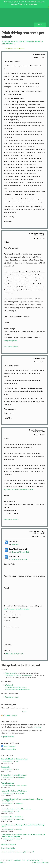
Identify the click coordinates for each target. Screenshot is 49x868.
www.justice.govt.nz (10, 341)
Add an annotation (11, 673)
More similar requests (9, 844)
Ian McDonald (20, 793)
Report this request (8, 737)
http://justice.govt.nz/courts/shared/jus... (17, 609)
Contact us (17, 860)
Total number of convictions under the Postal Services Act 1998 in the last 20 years (23, 836)
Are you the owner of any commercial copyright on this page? (18, 852)
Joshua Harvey (20, 819)
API (42, 860)
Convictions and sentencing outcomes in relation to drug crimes (23, 826)
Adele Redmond (20, 777)
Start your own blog (10, 749)
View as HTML (24, 552)
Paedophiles (6, 767)
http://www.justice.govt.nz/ (14, 654)
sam (17, 761)
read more (38, 727)
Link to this (44, 225)
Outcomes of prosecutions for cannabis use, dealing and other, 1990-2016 (22, 800)
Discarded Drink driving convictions (14, 759)
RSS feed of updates (10, 715)
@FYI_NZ (3, 862)
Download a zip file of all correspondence (19, 675)
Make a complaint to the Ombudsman (18, 690)
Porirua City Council (9, 785)
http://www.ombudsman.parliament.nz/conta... (19, 489)
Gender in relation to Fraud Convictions (16, 809)
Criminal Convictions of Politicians (14, 791)
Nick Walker (6, 41)
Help (24, 860)
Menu (40, 25)
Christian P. (19, 839)
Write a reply (9, 685)
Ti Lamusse (19, 829)
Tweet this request (9, 746)
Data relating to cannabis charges (14, 775)
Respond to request (12, 697)
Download (15, 545)
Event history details (8, 848)
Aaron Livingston (22, 785)
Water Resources (8, 783)
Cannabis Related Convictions (12, 817)
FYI (12, 18)
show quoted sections (11, 347)
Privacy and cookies (33, 860)
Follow (25, 712)
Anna (17, 769)
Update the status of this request (16, 687)
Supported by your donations (41, 862)
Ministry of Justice (8, 44)
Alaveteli (10, 860)
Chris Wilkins (19, 803)
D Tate (18, 811)
